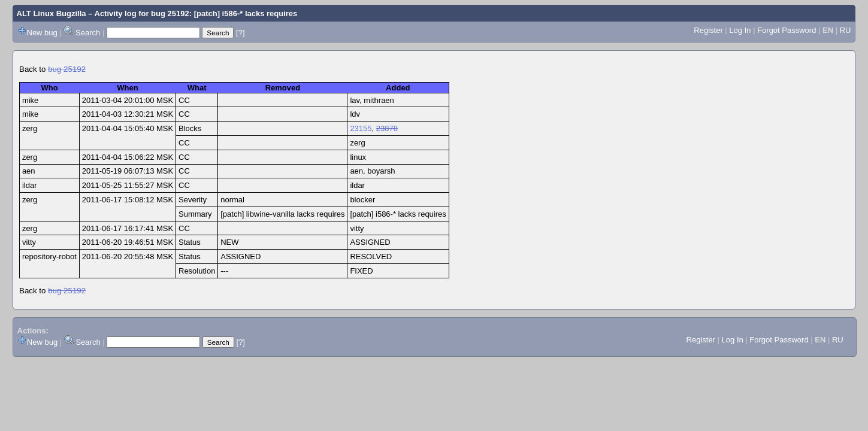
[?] (240, 33)
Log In (740, 30)
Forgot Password (787, 30)
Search (88, 33)
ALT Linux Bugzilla (52, 13)
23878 (387, 128)
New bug (42, 33)
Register (708, 30)
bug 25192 (67, 69)
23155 (361, 128)
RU (846, 30)
